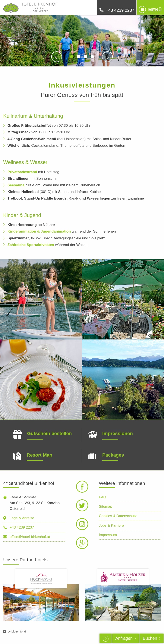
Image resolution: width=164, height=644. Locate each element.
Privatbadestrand (22, 172)
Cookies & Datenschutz (118, 516)
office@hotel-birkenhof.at (30, 537)
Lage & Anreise (22, 518)
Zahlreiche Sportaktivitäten (31, 245)
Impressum (108, 535)
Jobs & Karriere (111, 525)
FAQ (102, 497)
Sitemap (105, 507)
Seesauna (16, 185)
